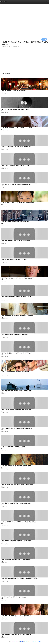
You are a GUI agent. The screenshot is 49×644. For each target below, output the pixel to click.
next (39, 642)
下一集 (44, 39)
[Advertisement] (24, 60)
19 (36, 642)
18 (33, 642)
